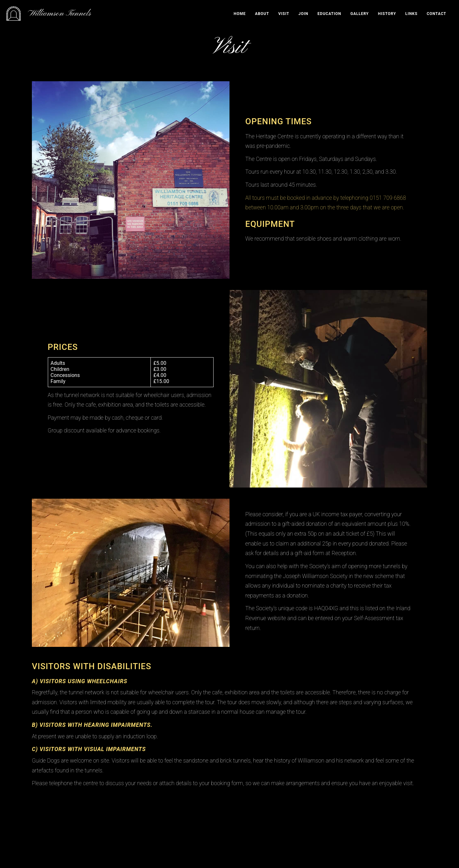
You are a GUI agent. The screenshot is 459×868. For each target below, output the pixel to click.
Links (411, 14)
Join (303, 14)
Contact (437, 14)
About (262, 14)
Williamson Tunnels (60, 14)
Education (329, 14)
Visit (284, 14)
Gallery (360, 14)
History (387, 14)
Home (240, 14)
